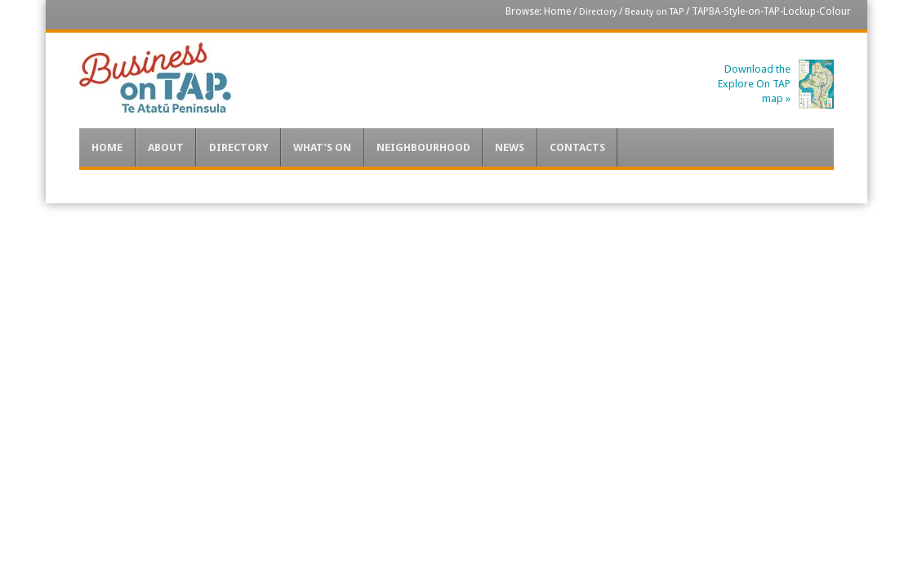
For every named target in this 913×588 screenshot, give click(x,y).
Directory (598, 12)
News (510, 147)
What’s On (322, 147)
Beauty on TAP (654, 12)
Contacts (577, 147)
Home (557, 11)
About (166, 147)
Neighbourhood (423, 147)
